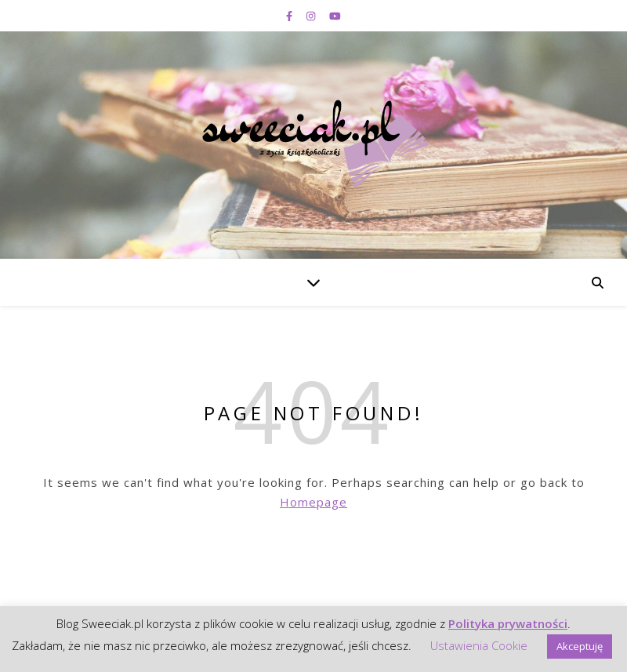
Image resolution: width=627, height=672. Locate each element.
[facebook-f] (290, 16)
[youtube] (335, 16)
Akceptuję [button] (580, 646)
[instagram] (312, 16)
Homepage (313, 502)
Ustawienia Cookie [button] (479, 645)
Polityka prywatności (508, 624)
